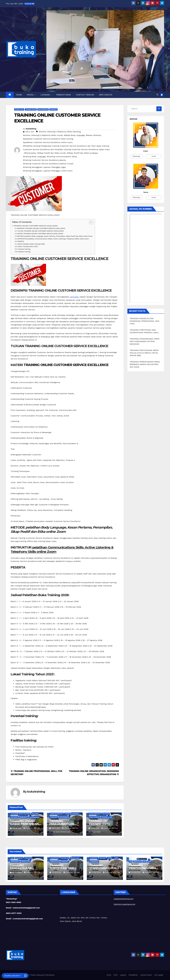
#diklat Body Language (74, 135)
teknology (54, 817)
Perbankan (23, 817)
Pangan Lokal (75, 858)
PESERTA (21, 241)
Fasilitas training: (24, 252)
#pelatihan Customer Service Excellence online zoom (48, 142)
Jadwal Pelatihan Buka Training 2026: (31, 244)
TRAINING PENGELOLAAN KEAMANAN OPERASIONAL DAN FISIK (144, 321)
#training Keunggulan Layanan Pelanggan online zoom (48, 171)
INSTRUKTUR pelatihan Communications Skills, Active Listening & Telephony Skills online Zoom (53, 239)
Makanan (102, 858)
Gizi (131, 862)
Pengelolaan (25, 862)
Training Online (31, 109)
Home (19, 95)
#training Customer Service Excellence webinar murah (48, 164)
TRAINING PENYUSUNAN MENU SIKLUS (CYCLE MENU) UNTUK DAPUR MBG (144, 353)
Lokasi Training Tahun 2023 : (28, 246)
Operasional (15, 862)
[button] (157, 95)
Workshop (54, 109)
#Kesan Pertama (93, 135)
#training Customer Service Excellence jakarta (44, 160)
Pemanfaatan (55, 862)
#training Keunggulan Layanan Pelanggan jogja (44, 167)
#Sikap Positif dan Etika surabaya (82, 153)
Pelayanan (14, 817)
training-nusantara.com (124, 904)
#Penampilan (30, 153)
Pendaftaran (64, 95)
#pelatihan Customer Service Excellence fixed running (48, 139)
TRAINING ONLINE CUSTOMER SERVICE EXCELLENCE (36, 226)
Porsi (116, 858)
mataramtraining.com (124, 899)
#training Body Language (34, 157)
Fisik (12, 858)
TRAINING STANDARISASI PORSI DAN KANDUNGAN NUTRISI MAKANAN (145, 341)
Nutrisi (110, 858)
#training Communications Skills (62, 157)
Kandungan (94, 858)
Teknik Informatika (56, 814)
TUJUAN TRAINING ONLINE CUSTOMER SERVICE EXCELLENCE (40, 231)
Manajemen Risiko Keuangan (20, 814)
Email (154, 156)
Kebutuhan (137, 862)
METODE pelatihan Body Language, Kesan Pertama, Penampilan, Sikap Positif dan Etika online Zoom (55, 236)
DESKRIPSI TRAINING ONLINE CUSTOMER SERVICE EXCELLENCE (41, 228)
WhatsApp (136, 156)
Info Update (106, 95)
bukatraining (31, 129)
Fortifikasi (65, 858)
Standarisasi (94, 862)
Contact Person (85, 95)
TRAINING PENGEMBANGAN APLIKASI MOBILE (62, 824)
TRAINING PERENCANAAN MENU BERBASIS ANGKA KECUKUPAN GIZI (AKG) (145, 364)
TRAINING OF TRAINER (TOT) (99, 822)
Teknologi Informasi (72, 814)
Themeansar (50, 975)
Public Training (94, 817)
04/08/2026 (17, 872)
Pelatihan (35, 814)
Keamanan (19, 858)
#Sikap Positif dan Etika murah (52, 153)
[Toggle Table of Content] (90, 222)
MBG (144, 862)
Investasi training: (24, 249)
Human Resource (95, 814)
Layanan (45, 95)
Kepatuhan (28, 858)
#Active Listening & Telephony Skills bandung (60, 132)
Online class (19, 109)
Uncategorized (43, 109)
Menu (150, 862)
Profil (31, 95)
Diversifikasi (55, 858)
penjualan (74, 297)
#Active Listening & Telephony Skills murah (43, 135)
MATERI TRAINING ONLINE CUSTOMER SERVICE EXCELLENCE (40, 234)
